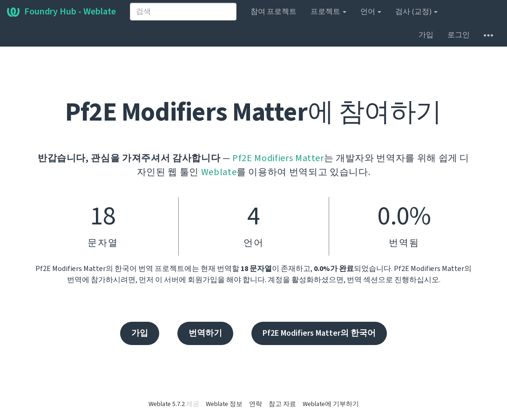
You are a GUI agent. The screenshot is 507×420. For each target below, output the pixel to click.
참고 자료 (282, 404)
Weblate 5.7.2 (167, 404)
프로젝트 (328, 12)
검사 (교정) (416, 12)
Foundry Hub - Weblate (61, 12)
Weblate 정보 (224, 404)
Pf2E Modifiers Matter (278, 158)
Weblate (219, 172)
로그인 (459, 35)
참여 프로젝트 (274, 12)
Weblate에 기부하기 (331, 404)
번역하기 (205, 333)
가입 (426, 35)
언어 (371, 12)
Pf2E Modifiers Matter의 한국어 (319, 333)
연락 (256, 404)
